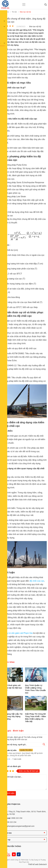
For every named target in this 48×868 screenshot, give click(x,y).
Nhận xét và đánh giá (11, 766)
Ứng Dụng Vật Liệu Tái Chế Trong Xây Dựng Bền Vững (12, 716)
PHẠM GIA (7, 833)
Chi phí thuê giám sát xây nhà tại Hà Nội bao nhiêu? (12, 688)
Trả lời (8, 759)
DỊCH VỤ (6, 840)
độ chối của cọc (37, 581)
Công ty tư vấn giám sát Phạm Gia (17, 633)
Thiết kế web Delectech (37, 864)
